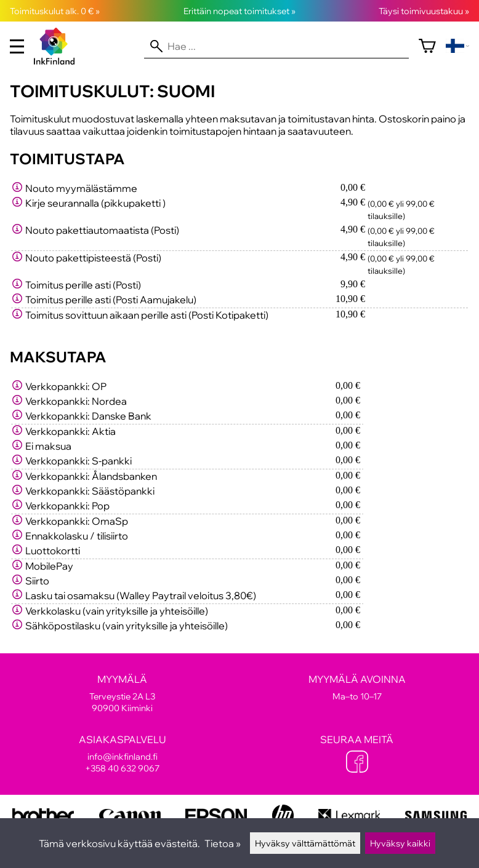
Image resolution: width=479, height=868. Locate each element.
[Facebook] (357, 763)
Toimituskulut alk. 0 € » (55, 11)
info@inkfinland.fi (123, 756)
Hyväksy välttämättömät (305, 843)
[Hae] (276, 46)
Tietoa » (223, 843)
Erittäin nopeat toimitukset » (239, 11)
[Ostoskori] (427, 46)
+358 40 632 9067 (122, 768)
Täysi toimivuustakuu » (424, 11)
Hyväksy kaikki (400, 843)
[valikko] (17, 46)
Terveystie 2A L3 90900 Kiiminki (122, 693)
